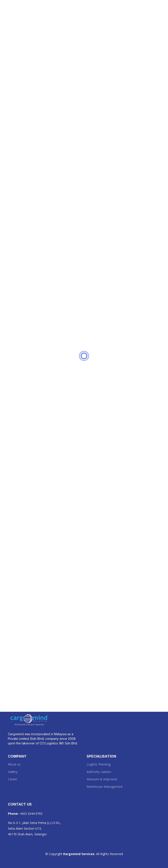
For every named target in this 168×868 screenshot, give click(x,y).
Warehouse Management (105, 787)
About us (14, 764)
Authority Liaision (99, 772)
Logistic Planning (99, 764)
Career (13, 779)
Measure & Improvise (102, 779)
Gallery (13, 772)
